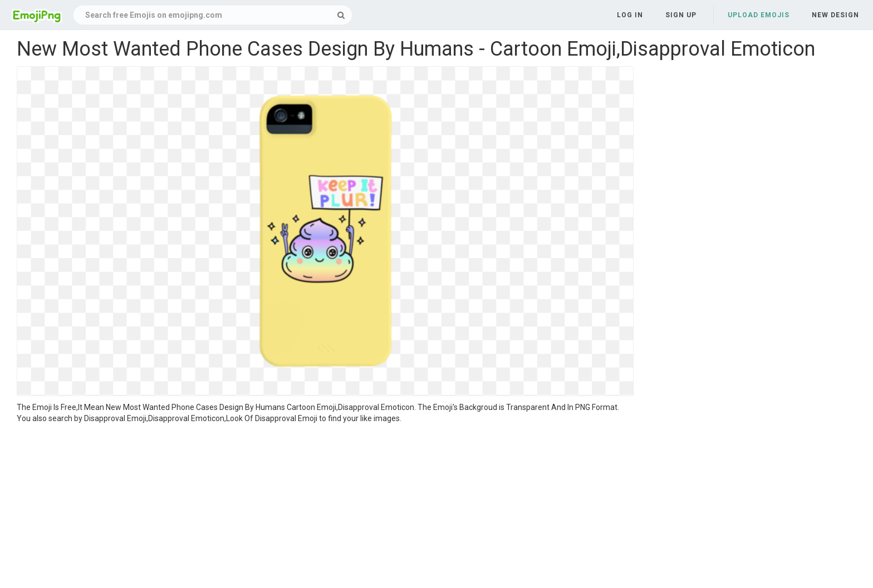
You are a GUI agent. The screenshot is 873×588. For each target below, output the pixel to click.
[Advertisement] (325, 507)
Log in (630, 15)
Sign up (681, 15)
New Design (835, 15)
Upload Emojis (759, 15)
